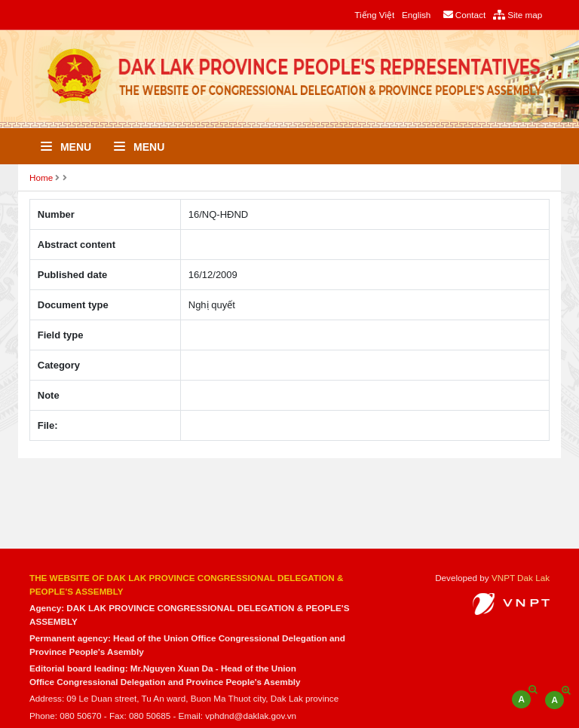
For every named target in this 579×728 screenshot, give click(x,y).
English (416, 15)
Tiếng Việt (374, 15)
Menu (66, 147)
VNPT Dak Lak (521, 578)
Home (41, 177)
